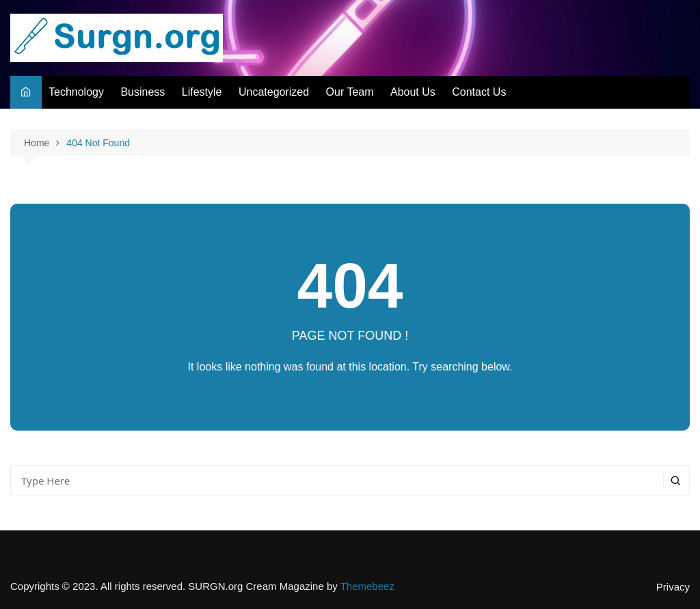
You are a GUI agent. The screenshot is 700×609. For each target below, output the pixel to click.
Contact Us (479, 92)
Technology (76, 92)
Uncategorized (274, 92)
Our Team (350, 92)
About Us (413, 92)
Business (143, 92)
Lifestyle (202, 92)
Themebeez (367, 586)
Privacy (673, 587)
